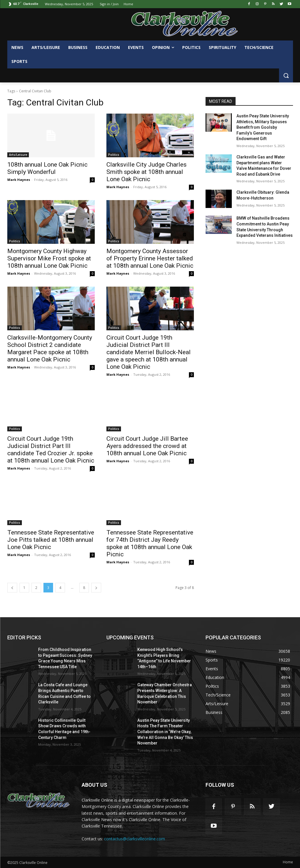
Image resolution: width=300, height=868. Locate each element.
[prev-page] (12, 588)
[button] (286, 75)
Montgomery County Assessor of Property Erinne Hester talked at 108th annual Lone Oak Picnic (150, 258)
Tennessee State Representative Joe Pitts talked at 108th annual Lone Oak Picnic (51, 540)
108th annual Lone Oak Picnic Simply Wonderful (47, 168)
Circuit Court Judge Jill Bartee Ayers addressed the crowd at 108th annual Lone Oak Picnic (147, 446)
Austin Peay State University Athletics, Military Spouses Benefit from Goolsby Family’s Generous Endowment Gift (263, 127)
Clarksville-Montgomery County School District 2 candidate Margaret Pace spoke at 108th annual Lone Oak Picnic (50, 349)
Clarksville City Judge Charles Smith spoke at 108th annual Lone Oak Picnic (147, 172)
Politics (114, 155)
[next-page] (96, 588)
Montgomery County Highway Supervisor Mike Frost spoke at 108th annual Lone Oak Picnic (49, 258)
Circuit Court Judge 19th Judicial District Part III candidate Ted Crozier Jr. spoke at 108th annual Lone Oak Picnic (51, 450)
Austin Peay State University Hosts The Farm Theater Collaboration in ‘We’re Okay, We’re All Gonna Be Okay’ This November (165, 732)
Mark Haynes (19, 180)
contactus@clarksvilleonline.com (135, 839)
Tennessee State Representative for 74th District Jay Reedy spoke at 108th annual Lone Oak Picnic (150, 543)
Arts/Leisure (18, 155)
